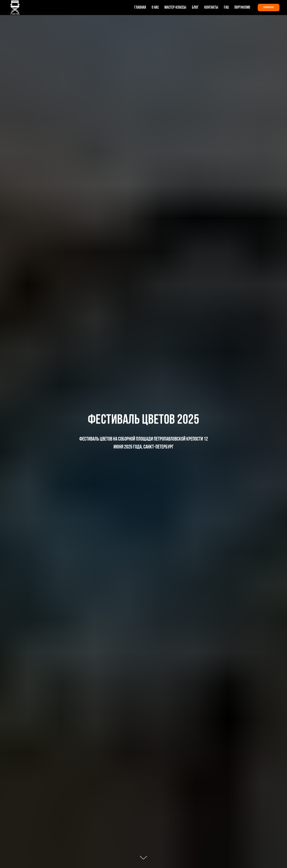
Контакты (211, 8)
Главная (140, 8)
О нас (155, 8)
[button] (269, 8)
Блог (195, 8)
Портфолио (242, 8)
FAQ (226, 8)
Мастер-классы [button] (175, 8)
